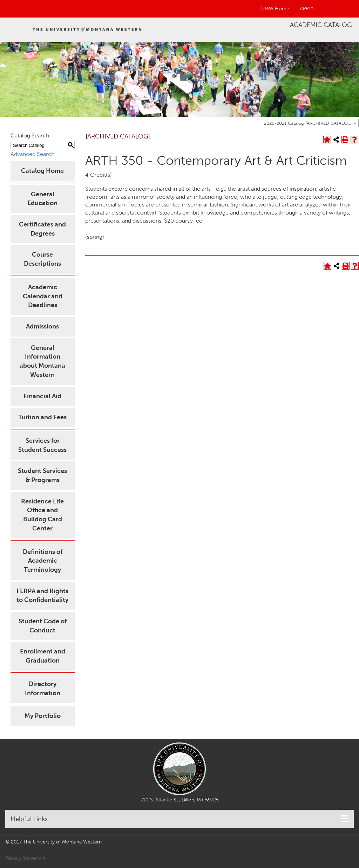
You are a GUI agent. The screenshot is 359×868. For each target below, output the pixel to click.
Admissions (42, 326)
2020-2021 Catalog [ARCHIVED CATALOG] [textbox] (308, 123)
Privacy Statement (26, 858)
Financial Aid (42, 396)
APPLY (307, 9)
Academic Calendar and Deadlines (43, 296)
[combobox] (310, 123)
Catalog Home (42, 171)
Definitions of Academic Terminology (43, 561)
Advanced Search (32, 154)
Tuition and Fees (42, 417)
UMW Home (275, 9)
